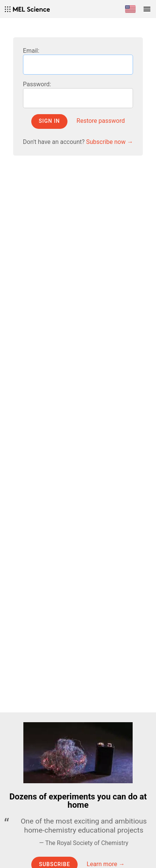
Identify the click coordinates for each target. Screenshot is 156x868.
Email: (31, 51)
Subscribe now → (110, 142)
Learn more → (106, 864)
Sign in (49, 121)
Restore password (101, 121)
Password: (37, 84)
